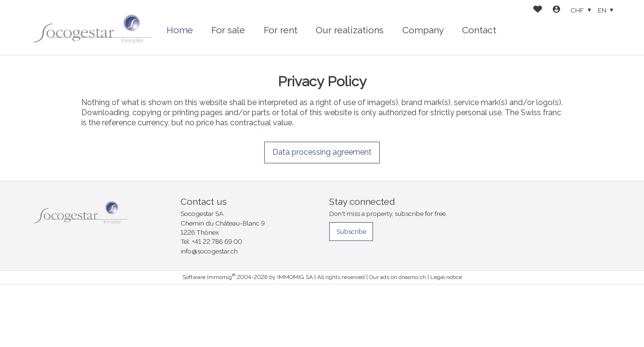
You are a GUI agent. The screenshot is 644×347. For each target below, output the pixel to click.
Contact (479, 30)
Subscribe (351, 231)
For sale (228, 30)
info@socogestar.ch (209, 251)
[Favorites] (538, 10)
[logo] (92, 28)
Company (423, 30)
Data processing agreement (322, 152)
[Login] (556, 10)
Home (180, 30)
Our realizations (350, 30)
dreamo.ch (412, 277)
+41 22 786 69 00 (217, 241)
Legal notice (446, 277)
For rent (281, 30)
